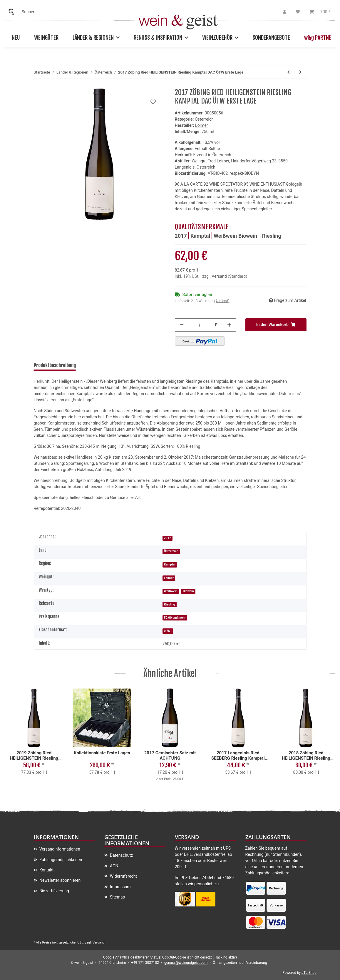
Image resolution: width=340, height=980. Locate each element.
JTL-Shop (309, 973)
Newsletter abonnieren (60, 880)
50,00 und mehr (175, 618)
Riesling (272, 236)
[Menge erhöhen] (229, 325)
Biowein (248, 236)
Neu (16, 38)
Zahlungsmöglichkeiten (60, 860)
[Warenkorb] (320, 12)
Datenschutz (121, 855)
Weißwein (226, 236)
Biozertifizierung (54, 891)
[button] (284, 12)
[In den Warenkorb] (276, 325)
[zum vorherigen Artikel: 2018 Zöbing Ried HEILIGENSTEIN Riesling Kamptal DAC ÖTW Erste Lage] (288, 72)
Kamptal (200, 236)
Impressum (120, 887)
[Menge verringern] (182, 325)
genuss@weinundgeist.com (186, 963)
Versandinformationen (59, 849)
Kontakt (46, 870)
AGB (114, 866)
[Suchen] (13, 12)
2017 (181, 236)
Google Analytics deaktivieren (126, 957)
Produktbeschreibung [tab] (55, 365)
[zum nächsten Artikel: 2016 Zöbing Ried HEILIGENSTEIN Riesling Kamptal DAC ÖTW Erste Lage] (300, 72)
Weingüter (46, 38)
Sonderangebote (271, 38)
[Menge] (199, 325)
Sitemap (117, 897)
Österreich (204, 119)
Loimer (169, 578)
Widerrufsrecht (123, 876)
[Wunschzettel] (298, 12)
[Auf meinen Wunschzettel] (153, 102)
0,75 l (168, 631)
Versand (220, 276)
